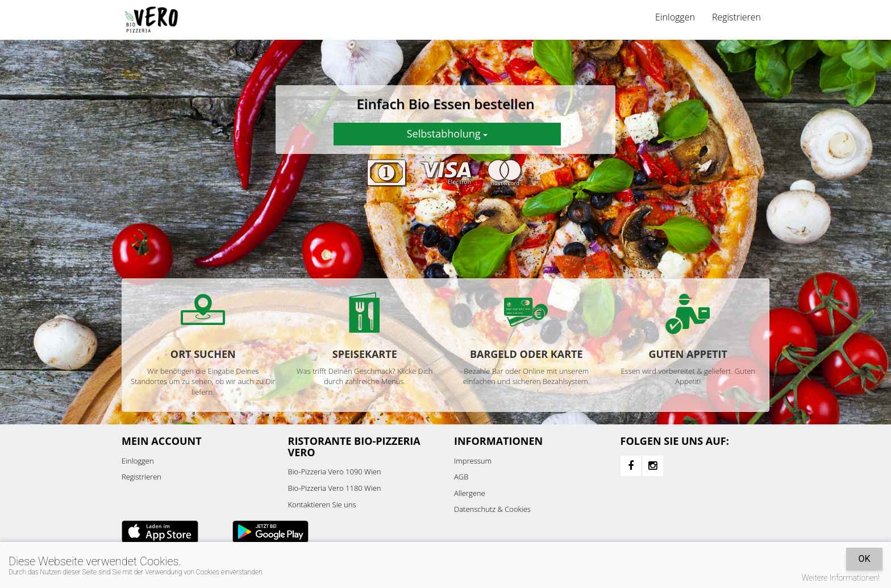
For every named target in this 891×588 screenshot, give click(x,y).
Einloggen (675, 17)
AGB (461, 477)
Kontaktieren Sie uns (322, 504)
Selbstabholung (447, 134)
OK (864, 559)
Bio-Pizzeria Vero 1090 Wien (335, 472)
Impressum (473, 461)
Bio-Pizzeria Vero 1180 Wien (335, 488)
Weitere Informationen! (841, 578)
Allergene (470, 493)
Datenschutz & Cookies (492, 509)
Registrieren (736, 17)
